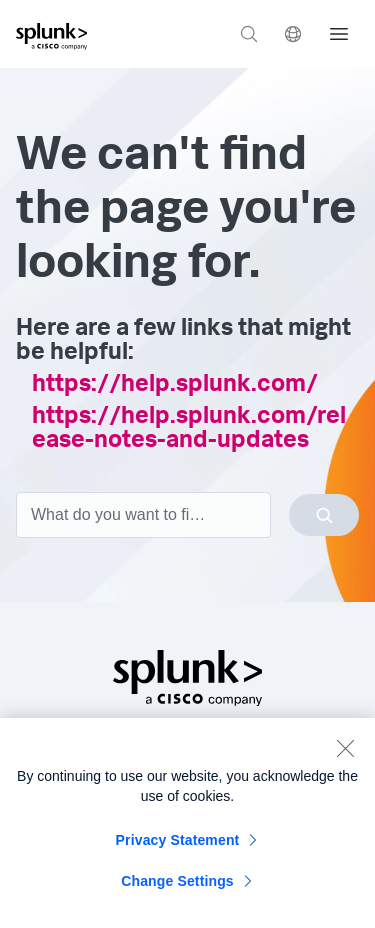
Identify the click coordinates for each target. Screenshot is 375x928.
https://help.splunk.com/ (175, 386)
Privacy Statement (178, 845)
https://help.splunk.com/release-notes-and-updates (189, 430)
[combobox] (187, 515)
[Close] (345, 753)
